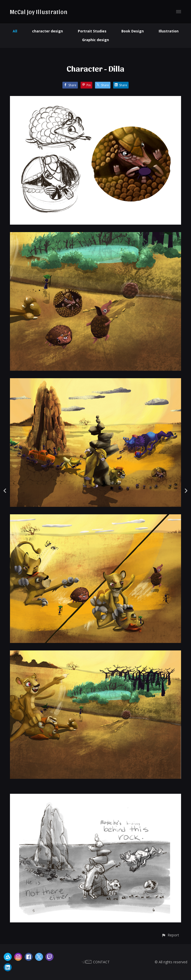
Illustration (169, 31)
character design (48, 31)
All (15, 31)
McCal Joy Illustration (39, 11)
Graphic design (95, 40)
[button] (170, 935)
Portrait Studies (92, 31)
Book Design (133, 31)
